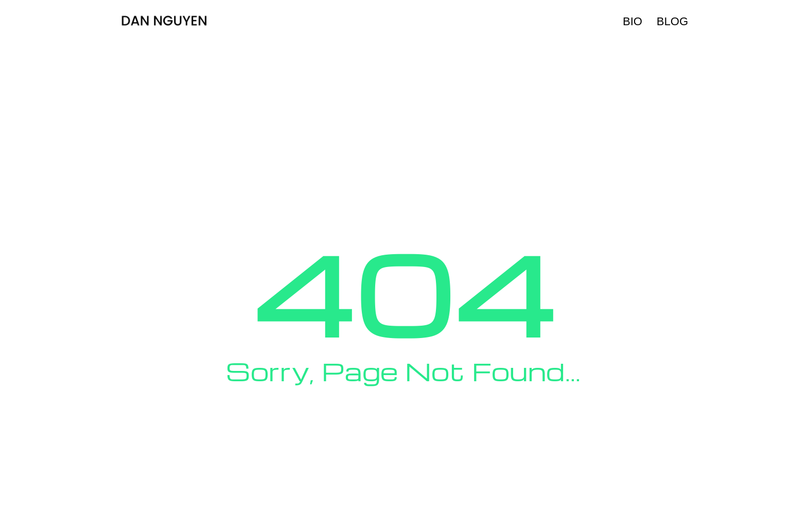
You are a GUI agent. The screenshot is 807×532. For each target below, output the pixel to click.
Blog (672, 21)
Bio (633, 21)
